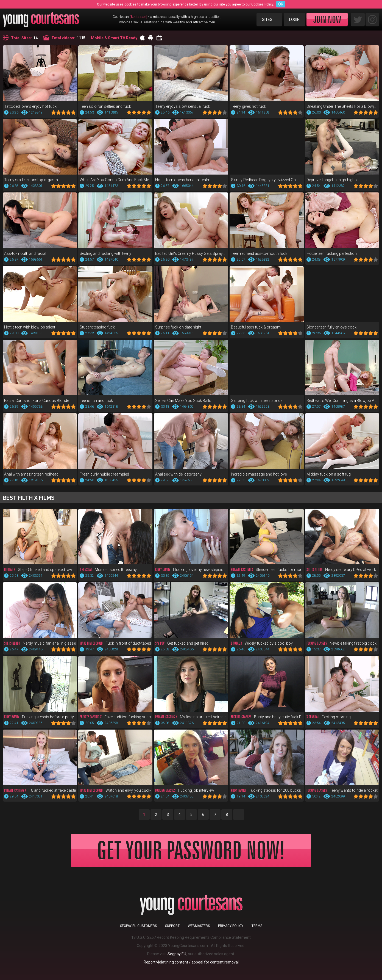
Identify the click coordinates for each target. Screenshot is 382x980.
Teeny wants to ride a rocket (342, 790)
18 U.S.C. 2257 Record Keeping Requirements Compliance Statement (191, 937)
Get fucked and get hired (182, 643)
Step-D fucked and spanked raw (38, 570)
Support (172, 926)
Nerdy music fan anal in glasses (40, 643)
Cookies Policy (262, 4)
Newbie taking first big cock (341, 643)
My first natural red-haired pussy (191, 717)
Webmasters (199, 926)
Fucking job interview (185, 790)
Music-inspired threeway (108, 570)
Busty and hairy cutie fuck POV (267, 717)
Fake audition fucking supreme (115, 717)
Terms (257, 926)
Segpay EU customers (138, 926)
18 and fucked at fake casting (40, 790)
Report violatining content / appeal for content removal (191, 962)
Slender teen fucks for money (267, 570)
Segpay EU (177, 954)
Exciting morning (329, 717)
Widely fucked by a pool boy (262, 643)
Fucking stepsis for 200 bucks (266, 790)
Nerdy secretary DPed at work (341, 570)
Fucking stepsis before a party (39, 717)
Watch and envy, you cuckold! (115, 790)
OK (281, 4)
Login (294, 20)
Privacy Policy (231, 926)
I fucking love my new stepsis (189, 570)
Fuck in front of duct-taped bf (115, 643)
